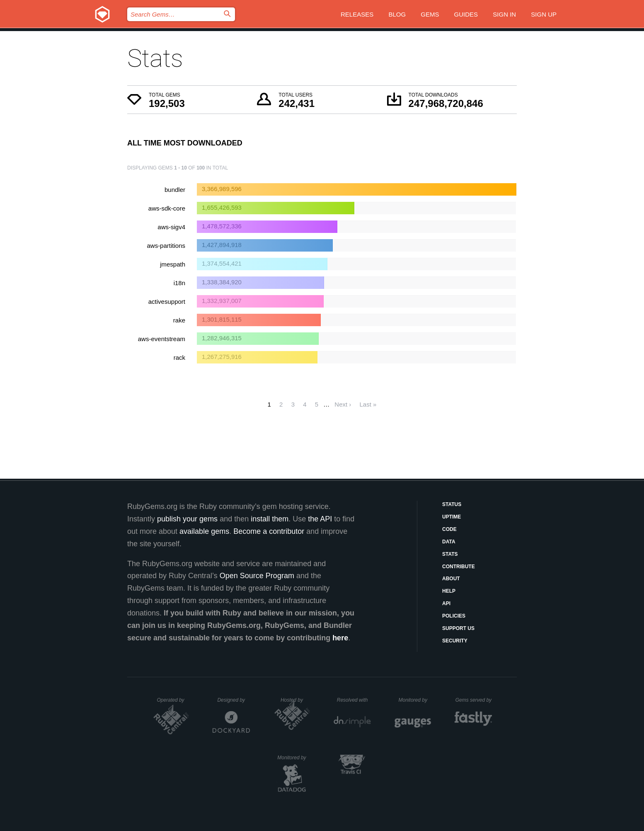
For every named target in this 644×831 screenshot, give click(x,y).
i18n (179, 283)
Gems (430, 14)
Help (449, 591)
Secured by (355, 758)
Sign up (544, 14)
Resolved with (354, 700)
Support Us (458, 628)
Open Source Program (257, 576)
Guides (466, 14)
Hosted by (295, 700)
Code (449, 529)
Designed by (233, 700)
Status (452, 504)
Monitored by (415, 700)
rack (179, 357)
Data (449, 542)
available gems (204, 531)
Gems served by (474, 700)
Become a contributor (269, 531)
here (340, 638)
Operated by (173, 703)
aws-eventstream (162, 339)
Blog (397, 14)
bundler (175, 190)
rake (179, 320)
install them (270, 519)
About (451, 579)
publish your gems (187, 519)
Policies (454, 616)
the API (320, 519)
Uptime (452, 517)
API (446, 603)
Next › (343, 404)
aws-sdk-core (167, 208)
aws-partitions (166, 246)
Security (455, 641)
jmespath (173, 264)
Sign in (504, 14)
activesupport (167, 302)
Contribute (459, 567)
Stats (450, 554)
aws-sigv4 (171, 227)
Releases (357, 14)
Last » (368, 404)
